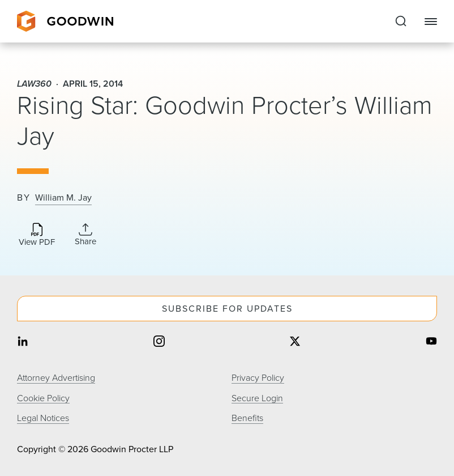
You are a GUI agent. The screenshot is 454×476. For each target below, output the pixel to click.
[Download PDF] (37, 235)
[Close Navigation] (431, 22)
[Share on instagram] (159, 342)
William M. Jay (63, 198)
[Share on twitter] (295, 342)
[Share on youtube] (431, 342)
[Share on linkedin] (23, 342)
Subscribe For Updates (227, 309)
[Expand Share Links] (85, 235)
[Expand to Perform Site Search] (401, 22)
